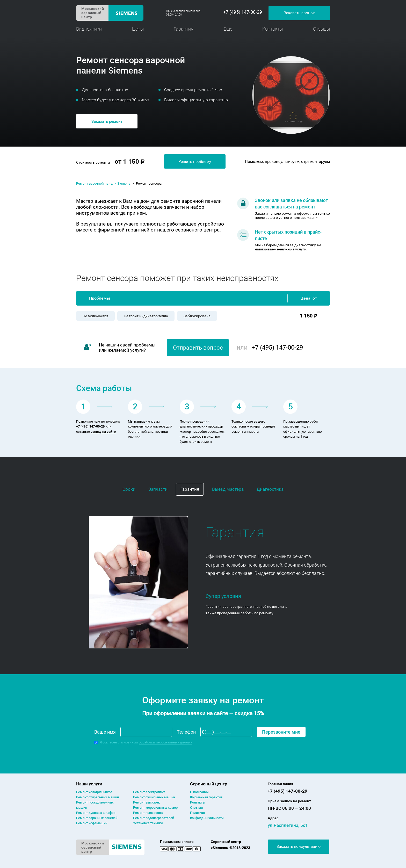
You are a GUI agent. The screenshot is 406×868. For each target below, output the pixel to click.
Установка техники (148, 823)
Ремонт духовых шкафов (96, 813)
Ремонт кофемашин (92, 823)
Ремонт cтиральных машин (97, 797)
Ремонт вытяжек (146, 802)
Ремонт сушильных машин (154, 797)
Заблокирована (197, 316)
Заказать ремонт (107, 121)
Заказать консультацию (299, 847)
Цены (138, 29)
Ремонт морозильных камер (155, 808)
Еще (228, 29)
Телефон (186, 732)
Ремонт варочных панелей (97, 818)
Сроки (129, 489)
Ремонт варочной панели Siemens (103, 183)
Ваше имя (105, 732)
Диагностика (270, 489)
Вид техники (89, 29)
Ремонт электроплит (149, 792)
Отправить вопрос (198, 348)
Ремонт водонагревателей (154, 818)
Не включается (95, 316)
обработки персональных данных (165, 742)
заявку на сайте (103, 432)
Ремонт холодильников (94, 792)
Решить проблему (195, 162)
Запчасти (158, 489)
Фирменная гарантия (206, 797)
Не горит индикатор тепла (146, 316)
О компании (199, 792)
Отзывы (321, 29)
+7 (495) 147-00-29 (243, 12)
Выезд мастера (228, 489)
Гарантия (184, 29)
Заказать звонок (299, 13)
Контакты (273, 29)
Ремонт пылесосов (148, 813)
